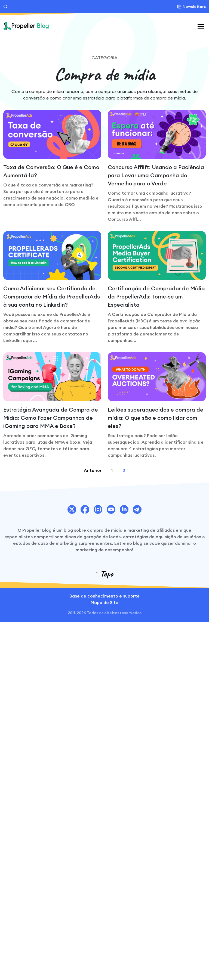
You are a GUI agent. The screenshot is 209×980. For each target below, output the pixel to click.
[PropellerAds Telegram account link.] (137, 509)
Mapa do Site (104, 602)
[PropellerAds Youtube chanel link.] (111, 509)
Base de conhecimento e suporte (104, 596)
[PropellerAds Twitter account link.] (72, 509)
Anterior (93, 470)
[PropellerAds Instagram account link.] (98, 509)
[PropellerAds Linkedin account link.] (124, 509)
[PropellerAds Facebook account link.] (85, 509)
